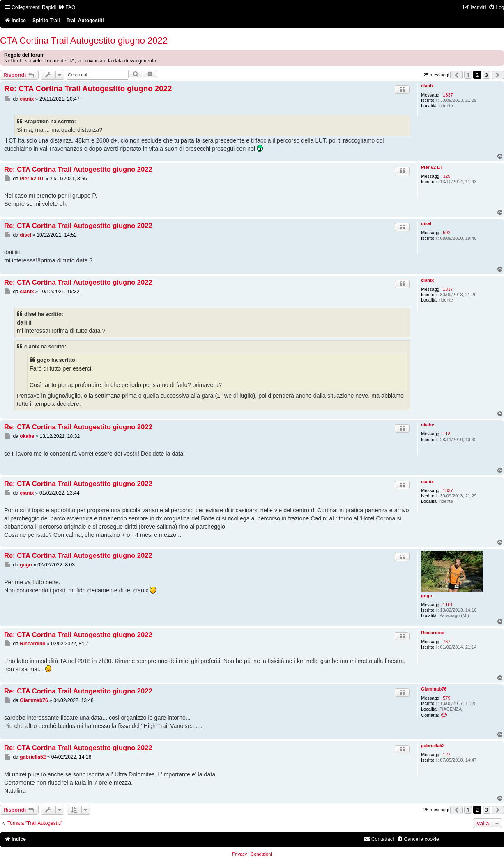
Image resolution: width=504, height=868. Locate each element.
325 (446, 176)
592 (446, 233)
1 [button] (468, 75)
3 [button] (487, 75)
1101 (448, 605)
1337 (448, 95)
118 (446, 434)
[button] (456, 75)
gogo (427, 596)
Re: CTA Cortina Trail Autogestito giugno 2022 (88, 89)
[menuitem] (67, 8)
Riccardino (433, 633)
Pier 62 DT (432, 167)
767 (446, 642)
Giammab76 (434, 689)
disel (426, 223)
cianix (427, 86)
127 (446, 755)
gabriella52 (433, 746)
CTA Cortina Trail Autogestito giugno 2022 (84, 40)
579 (446, 698)
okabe (428, 425)
